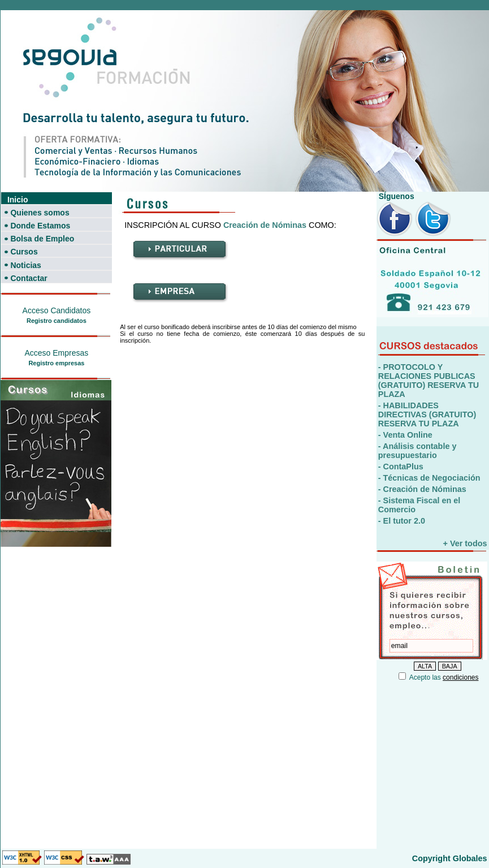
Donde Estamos (40, 226)
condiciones (460, 677)
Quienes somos (40, 213)
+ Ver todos (465, 543)
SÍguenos (395, 196)
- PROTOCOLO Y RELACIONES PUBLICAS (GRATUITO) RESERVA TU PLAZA (429, 381)
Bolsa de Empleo (42, 239)
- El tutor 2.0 (402, 521)
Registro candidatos (57, 321)
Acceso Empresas (56, 353)
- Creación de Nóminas (422, 489)
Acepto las (444, 677)
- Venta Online (405, 435)
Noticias (25, 265)
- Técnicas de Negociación (429, 478)
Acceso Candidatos (57, 310)
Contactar (29, 278)
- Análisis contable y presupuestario (417, 451)
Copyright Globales (450, 858)
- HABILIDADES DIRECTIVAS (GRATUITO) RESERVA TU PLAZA (427, 414)
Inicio (18, 200)
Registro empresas (56, 363)
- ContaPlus (401, 467)
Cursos (24, 252)
